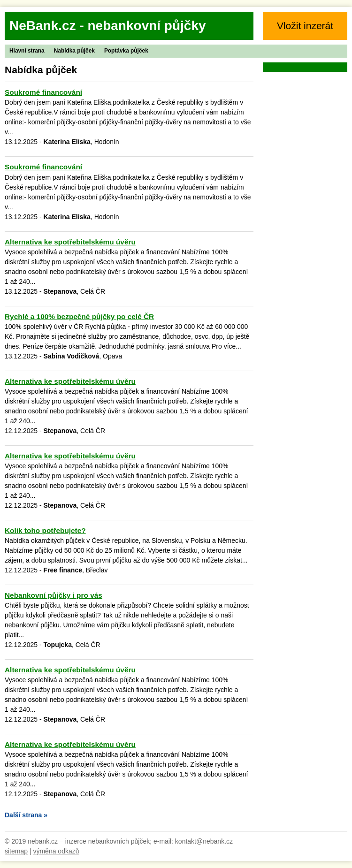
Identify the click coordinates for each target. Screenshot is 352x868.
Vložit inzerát (305, 26)
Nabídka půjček (74, 51)
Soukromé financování (43, 92)
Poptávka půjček (126, 51)
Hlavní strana (27, 51)
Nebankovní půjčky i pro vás (54, 595)
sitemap (16, 851)
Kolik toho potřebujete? (45, 530)
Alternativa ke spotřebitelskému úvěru (70, 242)
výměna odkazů (56, 851)
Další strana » (26, 815)
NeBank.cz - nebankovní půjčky (108, 26)
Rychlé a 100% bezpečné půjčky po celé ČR (79, 316)
